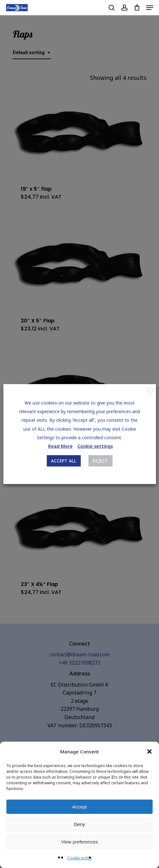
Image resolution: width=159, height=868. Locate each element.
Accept (80, 807)
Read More (60, 446)
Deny (79, 824)
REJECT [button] (100, 461)
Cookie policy (79, 858)
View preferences (80, 842)
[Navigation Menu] (150, 8)
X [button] (149, 391)
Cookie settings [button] (95, 446)
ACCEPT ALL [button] (64, 461)
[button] (149, 752)
